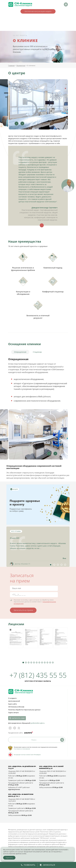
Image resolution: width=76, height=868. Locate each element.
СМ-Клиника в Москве (16, 707)
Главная (11, 66)
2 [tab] (25, 417)
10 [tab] (47, 663)
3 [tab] (33, 417)
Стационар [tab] (37, 352)
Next (22, 124)
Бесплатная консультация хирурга (38, 11)
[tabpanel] (38, 434)
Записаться (47, 865)
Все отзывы (16, 531)
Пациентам (21, 66)
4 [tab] (60, 520)
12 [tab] (53, 663)
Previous (16, 124)
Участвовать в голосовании (22, 749)
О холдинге (12, 698)
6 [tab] (37, 663)
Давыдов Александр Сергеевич (45, 208)
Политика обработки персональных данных (24, 710)
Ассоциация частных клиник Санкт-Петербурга (27, 755)
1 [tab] (17, 417)
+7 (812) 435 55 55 (38, 675)
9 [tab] (45, 663)
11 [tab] (50, 663)
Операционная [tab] (20, 352)
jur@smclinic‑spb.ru (38, 723)
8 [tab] (42, 663)
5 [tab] (64, 520)
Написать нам (18, 718)
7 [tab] (39, 663)
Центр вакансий (14, 701)
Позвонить (28, 865)
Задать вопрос (14, 712)
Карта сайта (12, 704)
